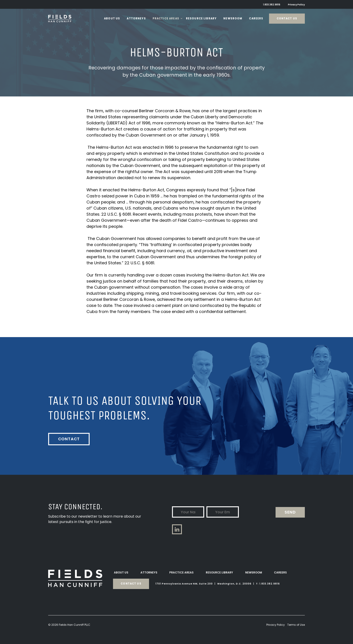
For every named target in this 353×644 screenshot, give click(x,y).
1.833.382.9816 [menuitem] (272, 5)
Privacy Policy (276, 625)
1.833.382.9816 (270, 583)
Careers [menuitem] (280, 572)
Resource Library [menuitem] (219, 572)
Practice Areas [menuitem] (181, 572)
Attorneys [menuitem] (149, 572)
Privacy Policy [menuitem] (297, 5)
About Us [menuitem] (121, 572)
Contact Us (287, 18)
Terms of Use (296, 625)
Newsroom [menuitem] (254, 572)
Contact (69, 439)
